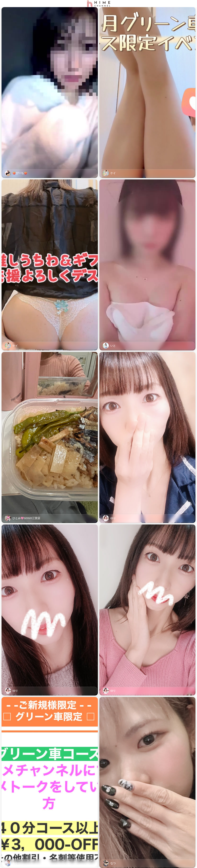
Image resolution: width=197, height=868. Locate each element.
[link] (50, 93)
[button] (50, 93)
